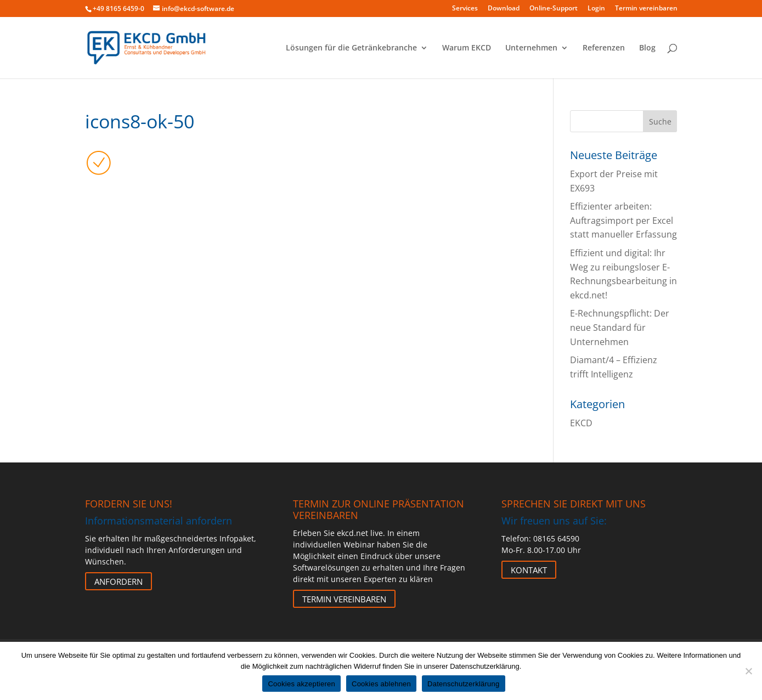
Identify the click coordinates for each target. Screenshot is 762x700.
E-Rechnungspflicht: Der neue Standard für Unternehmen (620, 327)
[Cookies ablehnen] (748, 671)
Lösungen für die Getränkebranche (351, 48)
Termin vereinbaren (646, 9)
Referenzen (604, 48)
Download (504, 9)
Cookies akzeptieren (301, 684)
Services (465, 9)
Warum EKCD (467, 48)
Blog (647, 48)
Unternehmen (531, 48)
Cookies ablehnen (381, 684)
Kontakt (529, 570)
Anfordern (118, 582)
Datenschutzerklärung (463, 684)
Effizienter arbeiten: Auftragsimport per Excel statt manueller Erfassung (623, 220)
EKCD (581, 423)
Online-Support (554, 9)
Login (596, 9)
